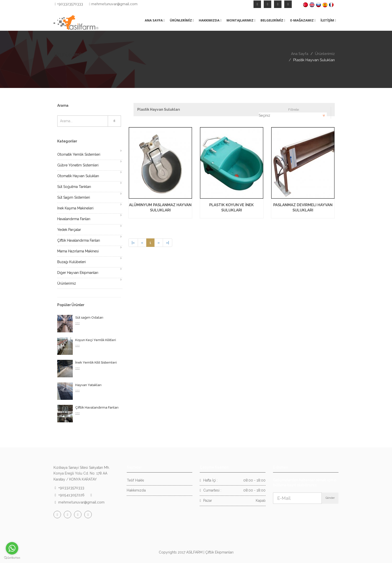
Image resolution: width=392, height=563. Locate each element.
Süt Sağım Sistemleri (74, 197)
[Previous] (133, 243)
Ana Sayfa (300, 54)
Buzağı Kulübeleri (71, 262)
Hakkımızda (136, 490)
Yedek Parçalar (69, 230)
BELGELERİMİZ (273, 20)
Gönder (330, 498)
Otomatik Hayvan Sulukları (78, 176)
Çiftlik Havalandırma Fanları (79, 240)
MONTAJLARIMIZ (241, 20)
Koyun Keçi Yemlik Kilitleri (96, 340)
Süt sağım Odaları (89, 317)
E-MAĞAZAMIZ (303, 20)
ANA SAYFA (155, 20)
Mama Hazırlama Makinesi (78, 251)
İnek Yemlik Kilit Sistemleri (96, 362)
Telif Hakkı (135, 480)
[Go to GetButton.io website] (12, 558)
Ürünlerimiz (325, 54)
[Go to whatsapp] (12, 548)
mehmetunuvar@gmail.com (113, 4)
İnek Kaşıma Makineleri (75, 208)
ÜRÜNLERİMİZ (182, 20)
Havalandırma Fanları (74, 219)
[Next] (159, 243)
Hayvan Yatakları (88, 385)
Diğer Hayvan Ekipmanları (78, 273)
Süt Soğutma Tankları (74, 187)
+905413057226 (71, 495)
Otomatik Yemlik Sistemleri (79, 154)
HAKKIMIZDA (210, 20)
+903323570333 (69, 4)
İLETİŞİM (328, 20)
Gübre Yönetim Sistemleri (78, 165)
